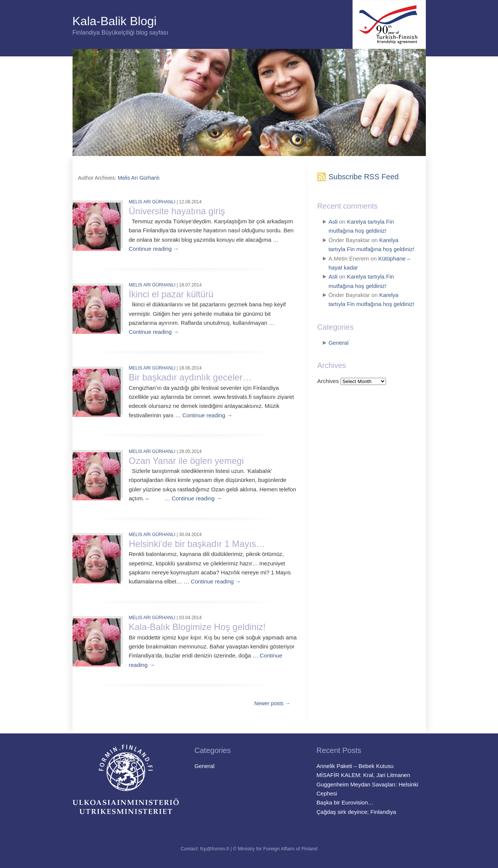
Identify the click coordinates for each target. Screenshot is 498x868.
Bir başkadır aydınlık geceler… (190, 377)
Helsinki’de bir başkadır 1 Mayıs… (197, 544)
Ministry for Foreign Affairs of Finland (278, 849)
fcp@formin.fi (215, 849)
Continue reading (154, 249)
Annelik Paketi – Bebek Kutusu (355, 766)
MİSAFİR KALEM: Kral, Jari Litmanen (363, 775)
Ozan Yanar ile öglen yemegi (186, 461)
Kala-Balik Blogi (115, 21)
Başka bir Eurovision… (345, 802)
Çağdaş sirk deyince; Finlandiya (356, 812)
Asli (333, 222)
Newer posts (272, 703)
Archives (328, 381)
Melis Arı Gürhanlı (139, 178)
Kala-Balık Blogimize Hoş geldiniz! (197, 627)
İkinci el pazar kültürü (171, 294)
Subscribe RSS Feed (364, 177)
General (338, 343)
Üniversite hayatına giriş (177, 211)
